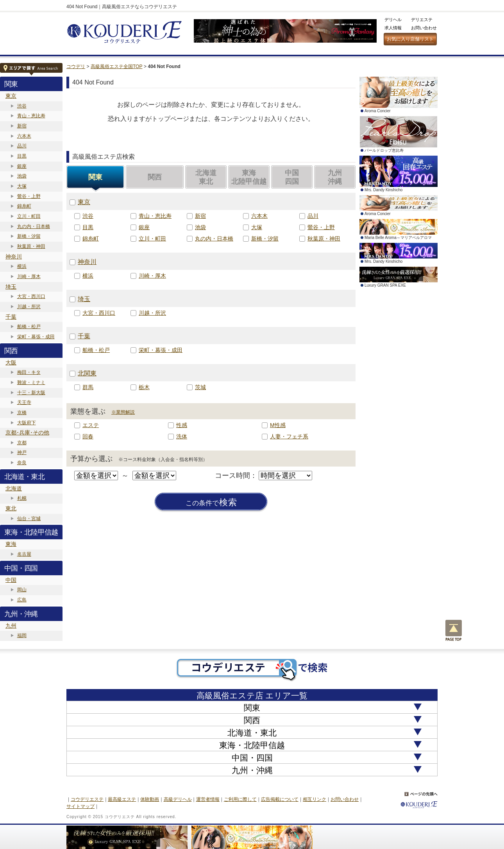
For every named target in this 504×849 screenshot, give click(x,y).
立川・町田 (29, 216)
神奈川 (14, 257)
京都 (22, 443)
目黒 (22, 156)
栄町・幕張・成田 (36, 337)
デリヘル (393, 20)
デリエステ (422, 20)
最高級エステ (122, 799)
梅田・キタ (29, 372)
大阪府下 (27, 423)
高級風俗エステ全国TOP (116, 66)
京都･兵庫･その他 (27, 433)
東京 (11, 96)
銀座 (22, 166)
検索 (211, 503)
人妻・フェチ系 (289, 436)
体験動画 (150, 799)
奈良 (22, 463)
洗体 (182, 436)
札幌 (22, 498)
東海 (11, 544)
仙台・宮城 (29, 519)
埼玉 (11, 287)
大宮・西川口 (31, 296)
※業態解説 (123, 412)
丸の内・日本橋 (34, 226)
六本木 (24, 136)
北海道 (14, 488)
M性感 (278, 425)
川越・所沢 (29, 307)
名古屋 (24, 554)
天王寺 (24, 402)
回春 (88, 436)
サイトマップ (80, 806)
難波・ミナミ (31, 382)
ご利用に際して (240, 799)
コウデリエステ (87, 799)
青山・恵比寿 (31, 116)
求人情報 (393, 28)
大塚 (22, 186)
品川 (22, 146)
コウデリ (76, 66)
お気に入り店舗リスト (410, 39)
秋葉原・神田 (31, 246)
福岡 (22, 635)
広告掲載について (280, 799)
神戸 (22, 452)
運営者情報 (208, 799)
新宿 (22, 126)
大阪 (11, 363)
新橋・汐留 (29, 236)
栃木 (144, 387)
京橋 (22, 413)
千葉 (11, 317)
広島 (22, 600)
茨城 (200, 387)
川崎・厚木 (29, 276)
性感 (182, 425)
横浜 (22, 266)
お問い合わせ (424, 28)
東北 (11, 508)
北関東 (87, 373)
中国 (11, 580)
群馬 (88, 387)
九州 (11, 626)
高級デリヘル (178, 799)
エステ (91, 425)
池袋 (22, 176)
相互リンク (315, 799)
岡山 (22, 590)
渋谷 (22, 106)
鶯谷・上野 (29, 196)
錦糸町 (24, 206)
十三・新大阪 (31, 393)
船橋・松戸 (29, 327)
